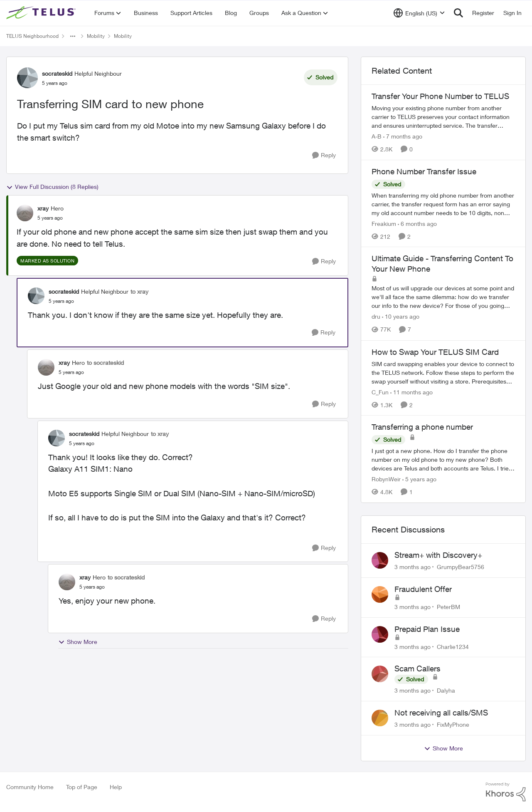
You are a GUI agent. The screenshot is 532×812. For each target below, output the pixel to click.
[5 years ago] (419, 479)
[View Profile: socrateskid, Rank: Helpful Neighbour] (27, 78)
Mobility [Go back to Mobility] (96, 36)
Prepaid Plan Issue (427, 629)
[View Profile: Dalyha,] (380, 674)
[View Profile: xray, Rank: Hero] (25, 213)
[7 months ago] (403, 136)
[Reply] (324, 155)
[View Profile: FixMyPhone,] (380, 718)
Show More (78, 642)
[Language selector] (419, 13)
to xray (139, 291)
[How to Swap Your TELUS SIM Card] (443, 372)
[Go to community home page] (42, 13)
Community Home (30, 787)
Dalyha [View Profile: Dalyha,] (446, 690)
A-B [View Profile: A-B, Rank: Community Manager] (377, 136)
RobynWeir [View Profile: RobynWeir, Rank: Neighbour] (386, 479)
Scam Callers (417, 668)
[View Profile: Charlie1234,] (380, 634)
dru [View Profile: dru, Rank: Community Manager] (376, 317)
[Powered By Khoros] (506, 792)
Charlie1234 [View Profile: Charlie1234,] (453, 646)
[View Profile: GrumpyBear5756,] (380, 560)
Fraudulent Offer (423, 589)
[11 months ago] (411, 392)
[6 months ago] (417, 223)
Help (116, 787)
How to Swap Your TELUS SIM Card (435, 352)
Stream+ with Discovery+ (438, 555)
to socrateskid (105, 363)
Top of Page (82, 787)
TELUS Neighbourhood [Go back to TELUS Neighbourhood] (32, 36)
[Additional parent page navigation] (73, 36)
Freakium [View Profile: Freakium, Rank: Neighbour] (384, 223)
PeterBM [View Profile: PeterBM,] (448, 607)
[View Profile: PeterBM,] (380, 594)
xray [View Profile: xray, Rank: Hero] (43, 208)
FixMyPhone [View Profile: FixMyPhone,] (453, 724)
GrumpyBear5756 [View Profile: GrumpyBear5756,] (461, 567)
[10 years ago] (401, 317)
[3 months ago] (413, 567)
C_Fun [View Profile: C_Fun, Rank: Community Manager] (380, 392)
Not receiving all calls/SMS (441, 713)
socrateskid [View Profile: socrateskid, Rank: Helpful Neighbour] (57, 73)
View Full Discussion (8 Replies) (52, 187)
